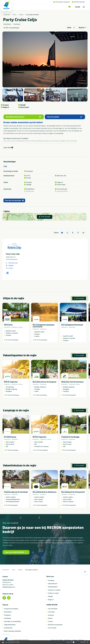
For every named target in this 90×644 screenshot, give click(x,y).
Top (85, 571)
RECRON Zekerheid (78, 2)
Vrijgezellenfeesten (10, 625)
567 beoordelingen (71, 450)
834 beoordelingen (71, 505)
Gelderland (15, 327)
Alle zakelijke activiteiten (32, 15)
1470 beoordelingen (14, 395)
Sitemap (81, 640)
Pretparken (7, 615)
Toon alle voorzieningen (14, 201)
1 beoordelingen (14, 28)
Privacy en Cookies (57, 640)
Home (15, 15)
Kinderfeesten (8, 628)
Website (11, 266)
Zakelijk (81, 7)
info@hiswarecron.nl (9, 587)
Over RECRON (53, 609)
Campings (51, 580)
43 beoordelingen (13, 505)
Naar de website (65, 117)
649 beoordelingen (71, 395)
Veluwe (21, 327)
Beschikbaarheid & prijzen (23, 117)
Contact (50, 621)
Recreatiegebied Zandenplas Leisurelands (44, 326)
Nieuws (50, 618)
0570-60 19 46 (13, 263)
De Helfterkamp (10, 437)
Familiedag (7, 618)
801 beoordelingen (42, 395)
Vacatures (51, 615)
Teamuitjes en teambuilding (12, 621)
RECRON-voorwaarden (55, 625)
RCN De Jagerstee (11, 382)
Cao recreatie (52, 628)
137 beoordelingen (42, 340)
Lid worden (51, 612)
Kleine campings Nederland (12, 631)
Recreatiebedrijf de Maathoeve (45, 492)
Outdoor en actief (53, 593)
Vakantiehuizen (53, 584)
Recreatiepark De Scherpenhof (73, 492)
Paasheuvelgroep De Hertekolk (16, 492)
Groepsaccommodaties (11, 609)
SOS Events (8, 325)
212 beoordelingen (42, 505)
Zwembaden (8, 612)
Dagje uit (51, 600)
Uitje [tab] (5, 166)
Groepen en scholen (54, 590)
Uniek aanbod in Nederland (61, 2)
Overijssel (43, 494)
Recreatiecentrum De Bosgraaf (44, 382)
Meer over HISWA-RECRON (16, 552)
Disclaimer (67, 640)
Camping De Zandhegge (70, 437)
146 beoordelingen (13, 340)
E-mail (10, 268)
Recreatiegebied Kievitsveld (72, 325)
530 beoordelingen (13, 450)
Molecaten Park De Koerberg (72, 382)
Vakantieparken (53, 587)
